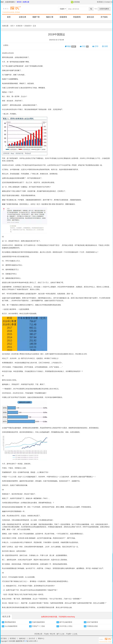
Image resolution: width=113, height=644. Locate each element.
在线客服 (75, 2)
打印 (95, 46)
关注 (84, 46)
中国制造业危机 (92, 626)
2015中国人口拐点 (66, 626)
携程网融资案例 (10, 622)
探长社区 (91, 17)
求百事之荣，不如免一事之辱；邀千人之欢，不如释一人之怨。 (56, 634)
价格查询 (63, 17)
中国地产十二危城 (38, 626)
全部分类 (22, 17)
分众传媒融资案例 (11, 626)
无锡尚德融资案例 (38, 622)
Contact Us (109, 2)
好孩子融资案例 (92, 622)
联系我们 (100, 2)
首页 (9, 17)
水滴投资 (19, 26)
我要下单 (36, 17)
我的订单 (50, 17)
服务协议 (22, 638)
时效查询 (77, 17)
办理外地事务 (104, 9)
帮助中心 (41, 638)
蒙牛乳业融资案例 (66, 622)
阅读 (71, 46)
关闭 (105, 46)
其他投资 (28, 26)
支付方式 (32, 638)
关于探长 (104, 17)
